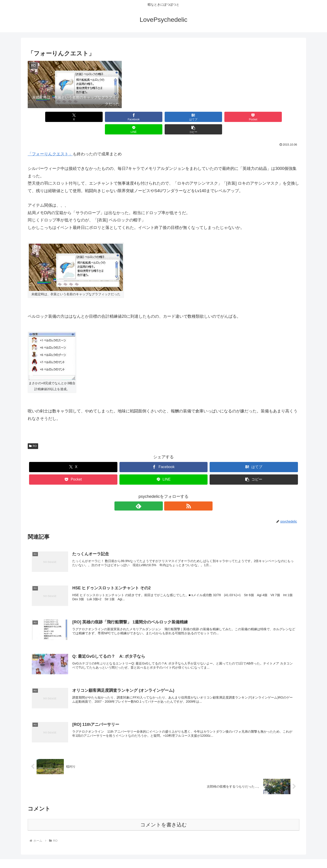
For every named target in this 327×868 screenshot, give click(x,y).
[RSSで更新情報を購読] (169, 494)
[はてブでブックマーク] (141, 117)
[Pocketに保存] (186, 117)
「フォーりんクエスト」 (50, 141)
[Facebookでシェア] (95, 117)
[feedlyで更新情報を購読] (158, 494)
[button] (278, 117)
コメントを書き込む (164, 813)
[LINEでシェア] (232, 117)
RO (33, 434)
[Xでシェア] (49, 117)
